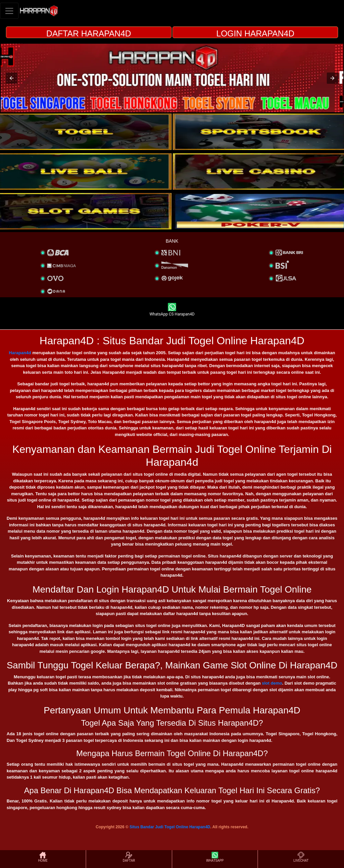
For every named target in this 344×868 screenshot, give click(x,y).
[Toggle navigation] (9, 11)
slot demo (272, 683)
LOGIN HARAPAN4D (255, 33)
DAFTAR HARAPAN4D (89, 33)
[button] (12, 78)
